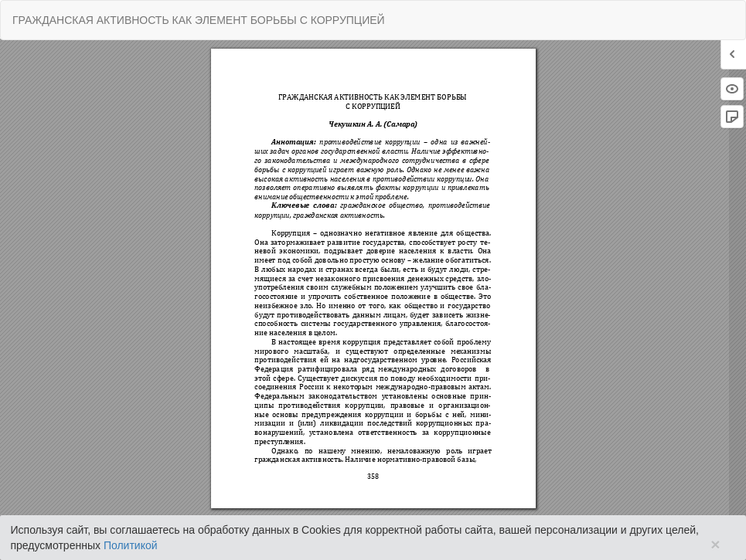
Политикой (131, 545)
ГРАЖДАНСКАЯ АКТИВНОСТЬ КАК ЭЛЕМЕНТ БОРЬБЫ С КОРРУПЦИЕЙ (199, 20)
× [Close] (715, 544)
